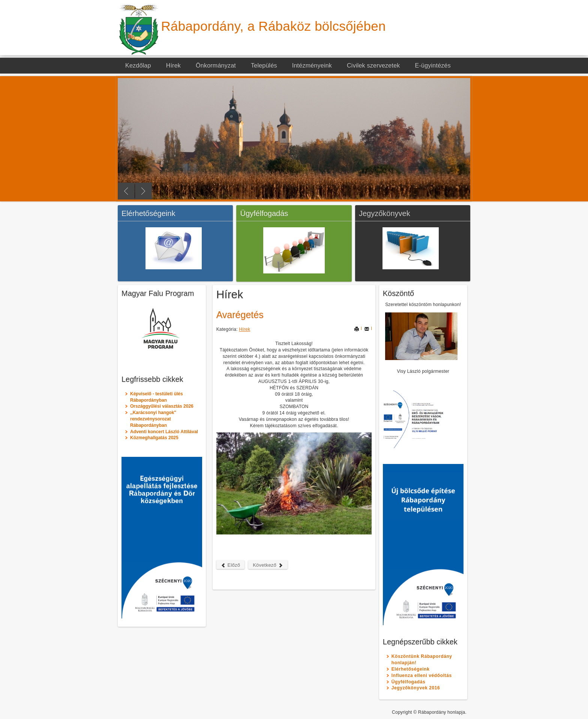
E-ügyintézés (433, 65)
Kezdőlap (138, 65)
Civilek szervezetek (373, 65)
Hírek (173, 65)
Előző (231, 565)
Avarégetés (240, 315)
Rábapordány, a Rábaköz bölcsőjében (274, 26)
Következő (268, 565)
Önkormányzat (216, 65)
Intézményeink (312, 65)
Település (264, 65)
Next (143, 191)
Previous (126, 191)
